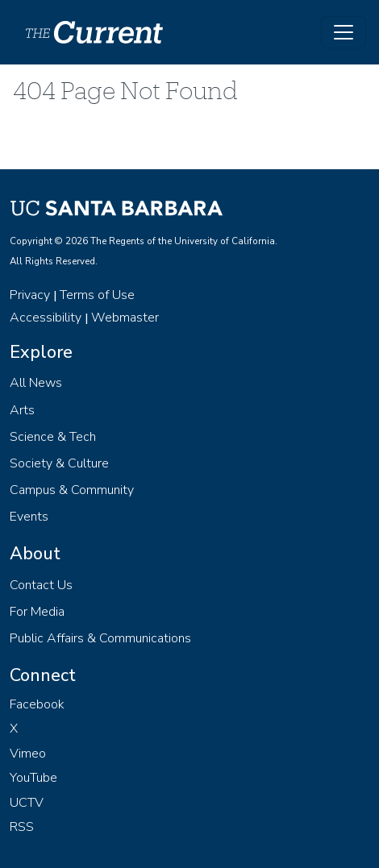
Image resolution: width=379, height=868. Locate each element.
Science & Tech (53, 437)
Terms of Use (97, 295)
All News (36, 383)
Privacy (30, 295)
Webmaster (125, 318)
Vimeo (28, 754)
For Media (37, 612)
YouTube (33, 778)
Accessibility (46, 318)
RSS (22, 827)
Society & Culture (59, 463)
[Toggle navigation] (344, 32)
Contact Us (41, 585)
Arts (22, 410)
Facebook (37, 704)
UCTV (27, 803)
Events (29, 517)
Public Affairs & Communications (100, 638)
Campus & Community (72, 490)
